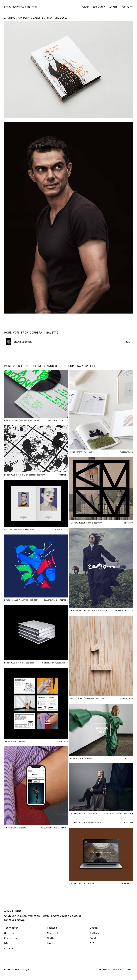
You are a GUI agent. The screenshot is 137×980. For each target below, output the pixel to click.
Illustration (50, 600)
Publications (126, 452)
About (113, 7)
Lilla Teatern (76, 611)
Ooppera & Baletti (31, 18)
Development (47, 828)
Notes (117, 969)
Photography (48, 663)
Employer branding (124, 813)
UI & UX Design (61, 828)
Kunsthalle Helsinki (14, 475)
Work (86, 7)
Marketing (63, 475)
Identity (64, 420)
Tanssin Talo (10, 741)
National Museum (77, 523)
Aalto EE (8, 529)
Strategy (119, 611)
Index (129, 969)
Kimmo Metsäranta (78, 452)
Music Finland (11, 420)
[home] (21, 7)
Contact (127, 7)
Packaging (53, 420)
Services (99, 7)
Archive (10, 18)
